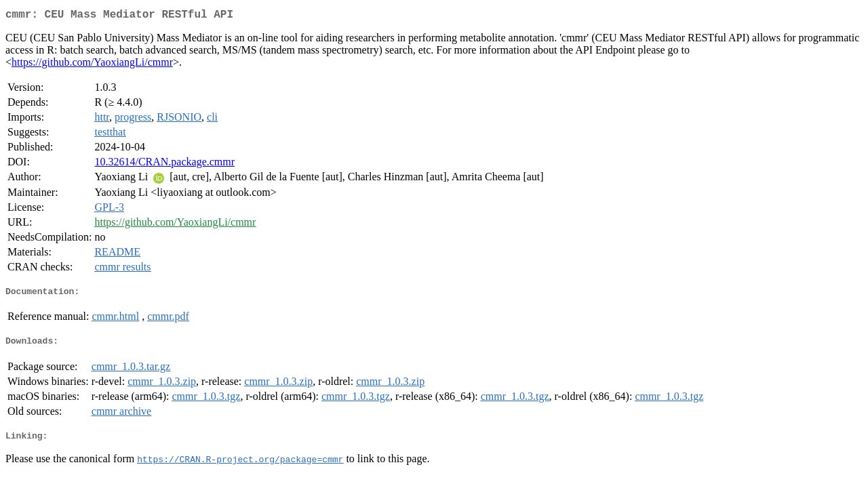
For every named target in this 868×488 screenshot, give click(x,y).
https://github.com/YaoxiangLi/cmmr (92, 65)
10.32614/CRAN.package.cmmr (164, 164)
